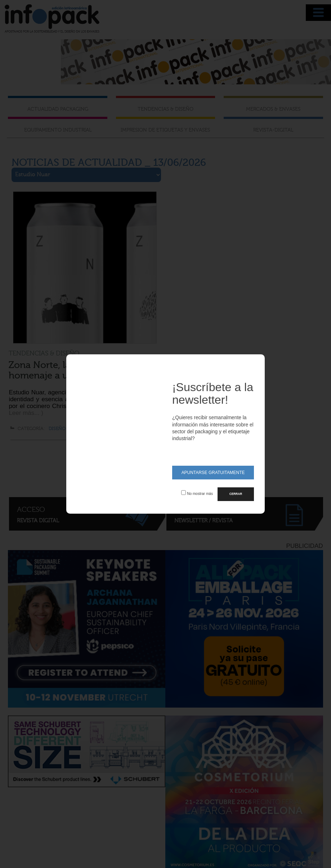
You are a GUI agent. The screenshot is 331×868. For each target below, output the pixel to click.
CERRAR (236, 494)
